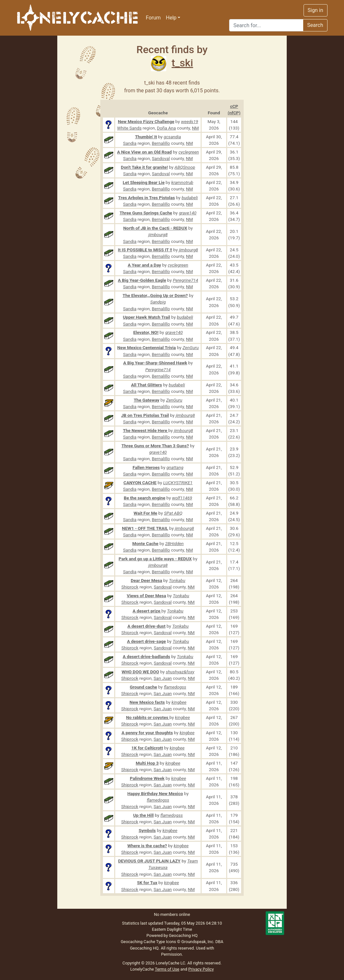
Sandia (130, 143)
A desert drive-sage (146, 641)
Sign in (316, 10)
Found (214, 113)
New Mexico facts (147, 702)
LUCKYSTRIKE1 (178, 483)
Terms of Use (167, 969)
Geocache (158, 113)
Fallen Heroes (146, 467)
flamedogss (175, 687)
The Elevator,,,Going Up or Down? (155, 295)
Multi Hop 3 (147, 763)
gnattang (175, 467)
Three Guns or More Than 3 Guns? (155, 446)
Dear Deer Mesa (146, 580)
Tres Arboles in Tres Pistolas (146, 198)
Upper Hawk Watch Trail (147, 317)
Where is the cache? (147, 846)
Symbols (147, 830)
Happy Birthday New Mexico (155, 793)
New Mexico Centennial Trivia (146, 348)
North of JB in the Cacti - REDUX (155, 228)
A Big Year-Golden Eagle (142, 280)
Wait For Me (145, 513)
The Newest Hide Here (146, 430)
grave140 (188, 213)
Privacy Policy (201, 969)
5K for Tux (147, 883)
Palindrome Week (147, 778)
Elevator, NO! (146, 332)
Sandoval (161, 158)
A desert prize (147, 611)
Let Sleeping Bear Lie (144, 182)
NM (195, 128)
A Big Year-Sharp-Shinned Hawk (155, 363)
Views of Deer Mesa (146, 596)
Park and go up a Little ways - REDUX (155, 559)
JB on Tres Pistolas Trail (145, 415)
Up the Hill (144, 815)
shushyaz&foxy (180, 672)
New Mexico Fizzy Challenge (146, 121)
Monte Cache (145, 543)
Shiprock (130, 587)
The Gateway (146, 400)
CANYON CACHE (140, 483)
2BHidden (174, 543)
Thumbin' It (146, 137)
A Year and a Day (144, 265)
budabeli (190, 198)
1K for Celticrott (147, 748)
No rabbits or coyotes (148, 717)
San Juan (163, 678)
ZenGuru (191, 348)
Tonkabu (177, 580)
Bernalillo (161, 143)
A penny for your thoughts (147, 733)
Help (171, 18)
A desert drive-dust (147, 626)
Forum (153, 18)
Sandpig (158, 302)
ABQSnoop (185, 167)
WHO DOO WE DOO (140, 672)
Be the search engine (145, 498)
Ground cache (143, 687)
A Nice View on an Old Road (144, 152)
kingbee (179, 702)
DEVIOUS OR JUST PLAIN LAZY (149, 861)
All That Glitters (147, 385)
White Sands (129, 128)
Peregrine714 (185, 280)
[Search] (266, 25)
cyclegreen (189, 152)
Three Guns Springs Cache (146, 213)
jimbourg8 (158, 234)
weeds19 (189, 121)
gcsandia (172, 137)
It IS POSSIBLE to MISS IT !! (145, 250)
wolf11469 (182, 498)
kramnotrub (182, 182)
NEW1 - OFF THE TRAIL (145, 528)
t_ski (172, 63)
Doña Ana (166, 128)
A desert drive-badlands (146, 656)
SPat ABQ (173, 513)
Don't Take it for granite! (144, 167)
